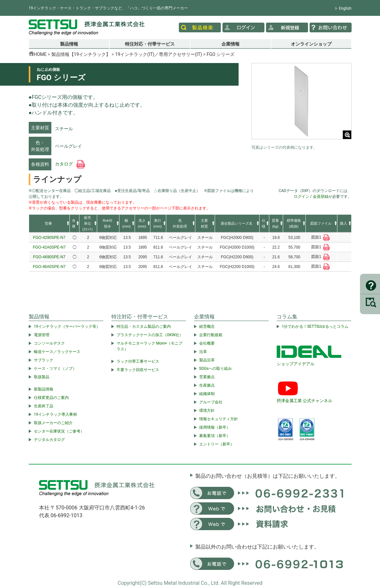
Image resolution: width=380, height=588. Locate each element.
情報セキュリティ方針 (219, 419)
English (345, 8)
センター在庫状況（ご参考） (59, 431)
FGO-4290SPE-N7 (49, 238)
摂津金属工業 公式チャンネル (304, 401)
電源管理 (42, 335)
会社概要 (207, 343)
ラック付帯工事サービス (138, 361)
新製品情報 (44, 389)
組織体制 (207, 394)
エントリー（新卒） (217, 444)
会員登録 (321, 197)
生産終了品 (44, 406)
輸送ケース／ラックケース (57, 352)
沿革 (203, 352)
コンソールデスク (49, 343)
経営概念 (207, 326)
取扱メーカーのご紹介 (53, 423)
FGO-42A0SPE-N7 (49, 247)
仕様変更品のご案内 (51, 398)
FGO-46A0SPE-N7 (49, 267)
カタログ (70, 164)
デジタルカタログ (49, 440)
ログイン (302, 197)
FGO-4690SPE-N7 (49, 257)
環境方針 (207, 411)
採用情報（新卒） (215, 427)
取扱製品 (42, 377)
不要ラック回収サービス (138, 370)
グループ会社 (211, 402)
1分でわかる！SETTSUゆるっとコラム (315, 326)
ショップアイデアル (296, 364)
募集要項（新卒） (215, 436)
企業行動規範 (211, 335)
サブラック (44, 360)
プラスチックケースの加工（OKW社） (150, 335)
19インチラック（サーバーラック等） (67, 326)
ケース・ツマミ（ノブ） (55, 369)
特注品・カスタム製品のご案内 (144, 326)
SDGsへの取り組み (216, 369)
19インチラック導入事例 (56, 414)
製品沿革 (207, 360)
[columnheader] (49, 224)
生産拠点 (207, 385)
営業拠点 (207, 377)
